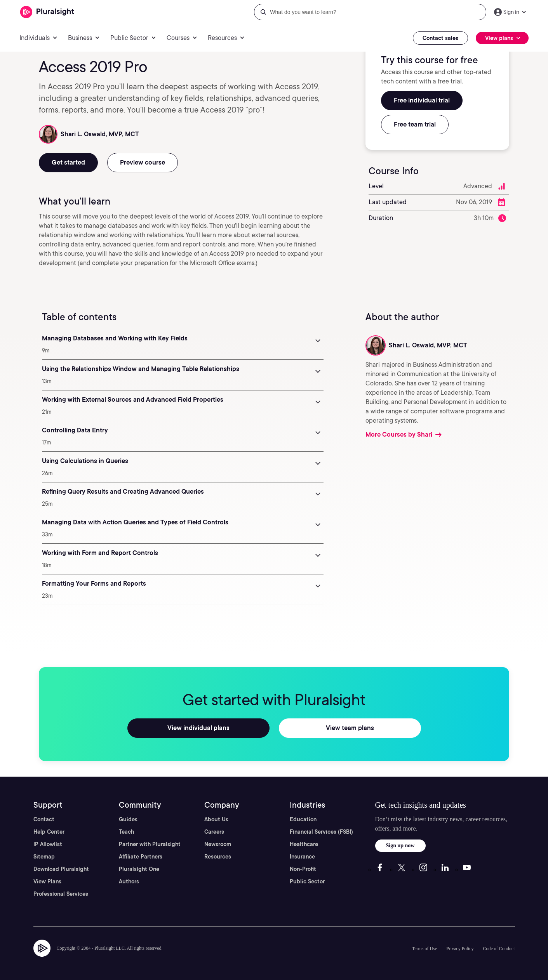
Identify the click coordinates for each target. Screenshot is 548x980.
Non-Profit (303, 869)
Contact (44, 819)
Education (303, 819)
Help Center (49, 832)
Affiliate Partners (141, 857)
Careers (214, 832)
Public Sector (307, 881)
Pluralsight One (139, 869)
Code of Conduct (499, 949)
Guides (128, 819)
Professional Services (61, 894)
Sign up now (400, 846)
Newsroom (218, 844)
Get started (68, 162)
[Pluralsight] (47, 12)
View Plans (47, 881)
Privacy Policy (460, 949)
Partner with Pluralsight (150, 844)
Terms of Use (424, 949)
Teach (126, 832)
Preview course (143, 162)
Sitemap (44, 857)
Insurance (302, 857)
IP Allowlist (48, 844)
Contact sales (440, 38)
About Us (216, 819)
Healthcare (304, 844)
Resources (218, 857)
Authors (129, 881)
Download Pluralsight (61, 869)
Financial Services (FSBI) (321, 832)
